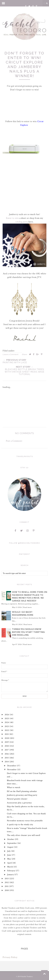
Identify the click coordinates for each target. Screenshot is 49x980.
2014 (7, 762)
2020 (7, 738)
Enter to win (12, 218)
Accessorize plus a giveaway (19, 803)
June (9, 855)
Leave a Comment (10, 354)
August (11, 847)
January (11, 875)
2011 (7, 886)
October (11, 839)
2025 (7, 719)
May (9, 859)
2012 (7, 882)
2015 (7, 758)
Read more (28, 607)
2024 (7, 722)
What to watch (14, 787)
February (11, 871)
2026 (7, 715)
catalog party (22, 222)
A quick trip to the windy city (20, 825)
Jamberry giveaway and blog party (22, 795)
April (10, 863)
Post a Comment (14, 441)
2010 (7, 890)
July (9, 851)
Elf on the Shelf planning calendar (22, 791)
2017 (7, 750)
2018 (7, 746)
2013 (7, 879)
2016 (7, 754)
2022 (7, 730)
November (12, 770)
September (12, 843)
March (10, 867)
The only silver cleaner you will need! (24, 835)
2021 (7, 734)
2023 (7, 726)
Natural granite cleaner (17, 799)
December (12, 766)
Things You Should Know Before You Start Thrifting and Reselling (28, 632)
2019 (7, 742)
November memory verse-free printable (25, 821)
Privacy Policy (10, 957)
